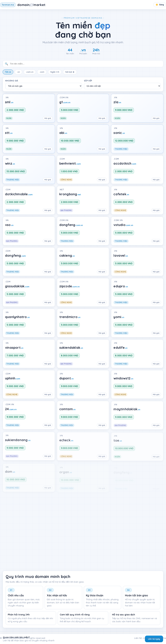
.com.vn (30, 72)
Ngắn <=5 (55, 72)
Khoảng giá (12, 81)
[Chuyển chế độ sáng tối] (160, 5)
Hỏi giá (48, 118)
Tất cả (8, 72)
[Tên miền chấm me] (23, 5)
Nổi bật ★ (70, 72)
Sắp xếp (88, 81)
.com (42, 72)
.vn (18, 72)
